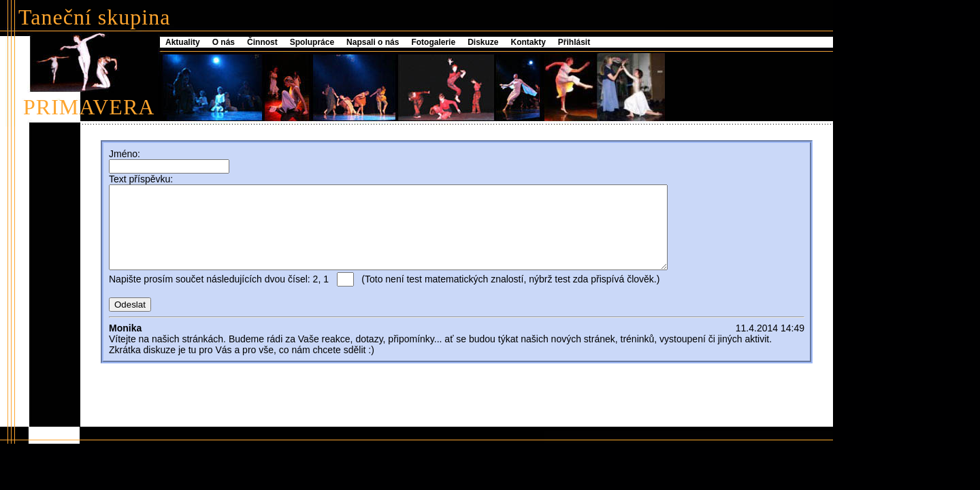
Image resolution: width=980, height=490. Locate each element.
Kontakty (528, 42)
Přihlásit (574, 42)
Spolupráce (312, 42)
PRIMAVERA (89, 107)
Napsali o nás (373, 42)
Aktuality (183, 42)
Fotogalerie (433, 42)
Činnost (262, 42)
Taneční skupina (94, 17)
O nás (224, 42)
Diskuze (483, 42)
